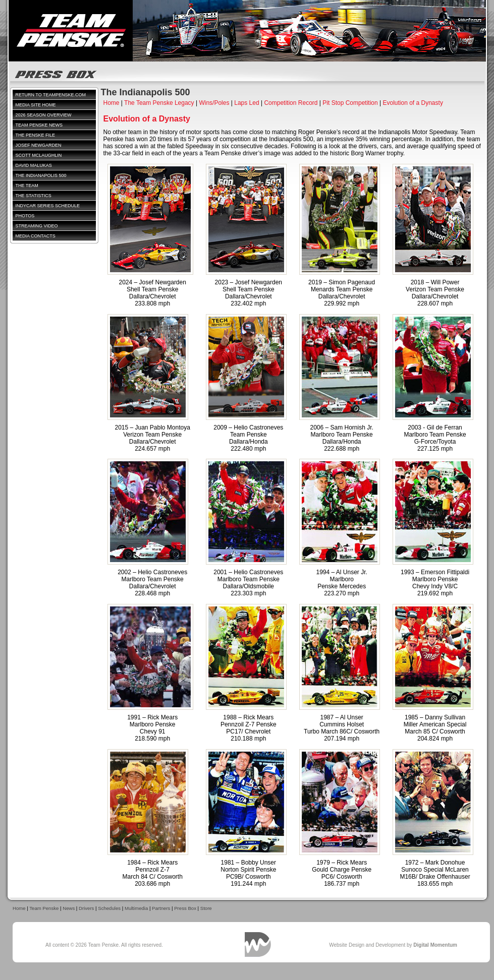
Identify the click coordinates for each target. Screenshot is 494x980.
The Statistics (34, 196)
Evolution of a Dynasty (413, 103)
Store (206, 908)
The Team (27, 186)
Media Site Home (36, 105)
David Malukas (34, 165)
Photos (25, 216)
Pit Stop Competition (350, 103)
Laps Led (246, 103)
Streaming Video (37, 226)
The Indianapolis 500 (41, 175)
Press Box (185, 908)
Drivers (86, 908)
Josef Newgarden (39, 145)
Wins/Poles (214, 103)
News (69, 908)
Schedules (109, 908)
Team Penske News (39, 125)
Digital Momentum (258, 944)
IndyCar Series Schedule (48, 206)
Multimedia (136, 908)
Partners (161, 908)
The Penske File (36, 135)
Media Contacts (36, 236)
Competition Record (291, 103)
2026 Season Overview (44, 115)
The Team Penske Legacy (159, 103)
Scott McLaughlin (39, 155)
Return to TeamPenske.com (51, 95)
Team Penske (44, 908)
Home (112, 103)
